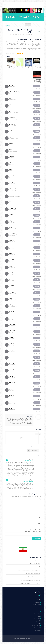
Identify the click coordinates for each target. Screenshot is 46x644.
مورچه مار (11, 240)
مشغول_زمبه (12, 383)
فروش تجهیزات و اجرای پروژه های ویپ (32, 577)
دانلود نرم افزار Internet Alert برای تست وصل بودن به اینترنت (37, 81)
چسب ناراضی (12, 324)
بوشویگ (11, 350)
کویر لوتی (11, 273)
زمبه (10, 357)
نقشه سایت (38, 630)
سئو (39, 616)
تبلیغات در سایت (36, 628)
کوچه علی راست (13, 208)
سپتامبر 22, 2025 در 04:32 (28, 481)
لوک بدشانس (12, 344)
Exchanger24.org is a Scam (34, 560)
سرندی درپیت (12, 376)
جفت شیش (12, 286)
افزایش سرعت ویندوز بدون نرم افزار (33, 567)
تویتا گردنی (12, 363)
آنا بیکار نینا (12, 195)
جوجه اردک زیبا (12, 150)
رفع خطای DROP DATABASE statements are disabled (29, 570)
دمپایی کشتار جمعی (13, 234)
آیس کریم (11, 389)
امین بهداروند (20, 34)
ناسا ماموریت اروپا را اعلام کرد (37, 67)
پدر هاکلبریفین (12, 118)
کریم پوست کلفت (13, 189)
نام (40, 518)
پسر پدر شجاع (12, 111)
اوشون (11, 318)
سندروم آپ (12, 311)
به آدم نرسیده (12, 137)
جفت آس (11, 279)
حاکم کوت (11, 253)
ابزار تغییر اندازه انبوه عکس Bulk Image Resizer (30, 580)
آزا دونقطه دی (12, 215)
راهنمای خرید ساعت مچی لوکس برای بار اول (31, 574)
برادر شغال (12, 156)
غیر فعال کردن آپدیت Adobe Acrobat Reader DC (30, 584)
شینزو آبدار (12, 260)
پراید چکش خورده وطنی (14, 92)
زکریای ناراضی (12, 331)
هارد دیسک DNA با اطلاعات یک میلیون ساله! (11, 68)
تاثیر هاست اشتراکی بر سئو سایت (28, 67)
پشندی (11, 247)
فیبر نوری (38, 621)
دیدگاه (39, 499)
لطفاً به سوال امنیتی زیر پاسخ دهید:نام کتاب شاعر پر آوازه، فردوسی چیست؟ (33, 531)
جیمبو (11, 169)
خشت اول (11, 337)
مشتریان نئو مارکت (36, 626)
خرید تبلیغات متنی (36, 605)
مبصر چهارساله (12, 292)
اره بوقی (11, 182)
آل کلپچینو (11, 395)
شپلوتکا (11, 408)
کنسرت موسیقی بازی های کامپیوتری (34, 446)
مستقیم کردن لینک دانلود (35, 564)
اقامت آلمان (37, 602)
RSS (39, 623)
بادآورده (11, 227)
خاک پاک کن (12, 176)
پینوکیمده (11, 143)
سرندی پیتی (12, 370)
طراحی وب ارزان (36, 619)
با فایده (11, 98)
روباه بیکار (11, 305)
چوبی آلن (11, 402)
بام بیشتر (11, 221)
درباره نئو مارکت (37, 614)
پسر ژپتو (11, 105)
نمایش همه (8, 25)
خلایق (11, 131)
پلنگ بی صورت (12, 299)
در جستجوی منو (13, 124)
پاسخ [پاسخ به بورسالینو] (7, 460)
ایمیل (40, 524)
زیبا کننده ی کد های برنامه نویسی (20, 67)
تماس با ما (38, 612)
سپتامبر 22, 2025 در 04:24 (29, 461)
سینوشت (11, 163)
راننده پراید (12, 85)
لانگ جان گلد (12, 202)
